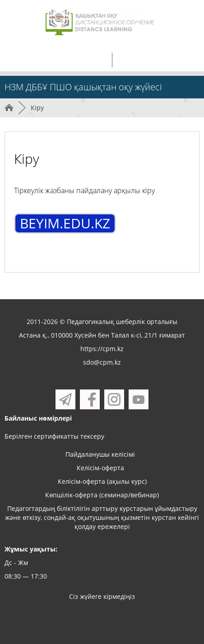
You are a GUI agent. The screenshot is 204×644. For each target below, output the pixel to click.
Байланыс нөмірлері (38, 418)
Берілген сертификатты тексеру (54, 436)
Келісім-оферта (100, 468)
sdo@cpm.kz (102, 362)
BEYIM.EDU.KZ (65, 223)
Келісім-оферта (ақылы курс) (102, 481)
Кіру (37, 108)
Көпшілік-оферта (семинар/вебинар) (102, 495)
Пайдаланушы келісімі (100, 454)
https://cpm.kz (102, 349)
